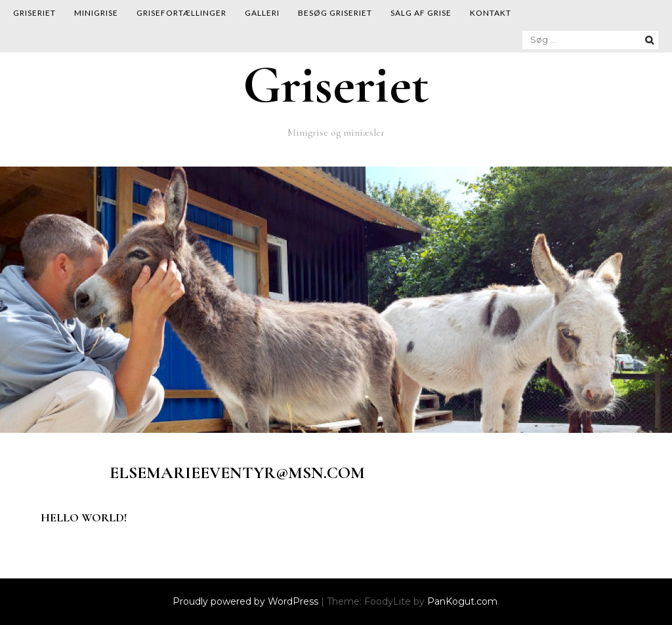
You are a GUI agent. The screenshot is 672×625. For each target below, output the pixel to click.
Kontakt (491, 13)
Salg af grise (421, 13)
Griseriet (34, 13)
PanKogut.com (462, 601)
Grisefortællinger (181, 13)
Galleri (262, 13)
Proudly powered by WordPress (247, 601)
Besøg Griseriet (335, 13)
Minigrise (96, 13)
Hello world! (84, 517)
